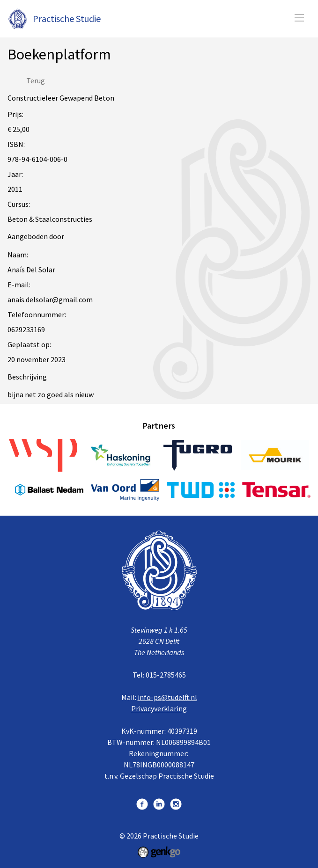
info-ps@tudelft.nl (167, 697)
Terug (36, 80)
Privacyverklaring (159, 708)
